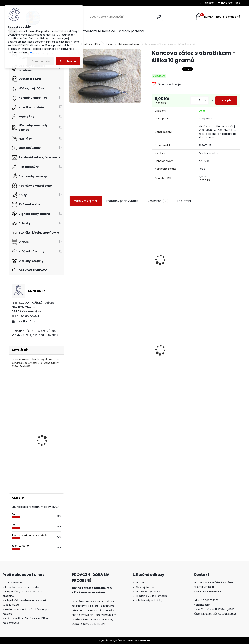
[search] (159, 17)
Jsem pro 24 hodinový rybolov (30, 535)
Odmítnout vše (41, 61)
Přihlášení (209, 3)
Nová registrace (231, 3)
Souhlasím (68, 61)
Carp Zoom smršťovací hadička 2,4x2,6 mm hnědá (46, 429)
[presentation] (71, 254)
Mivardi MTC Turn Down (46, 459)
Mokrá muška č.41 (170, 350)
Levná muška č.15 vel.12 (217, 249)
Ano (14, 514)
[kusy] (199, 102)
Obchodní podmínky (131, 31)
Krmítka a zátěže (91, 44)
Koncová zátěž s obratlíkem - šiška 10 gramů (86, 350)
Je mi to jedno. (20, 546)
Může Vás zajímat (86, 204)
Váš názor (158, 204)
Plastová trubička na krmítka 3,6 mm (129, 241)
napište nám (25, 321)
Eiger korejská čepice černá (44, 394)
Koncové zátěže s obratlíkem (122, 44)
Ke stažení (184, 204)
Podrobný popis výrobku (122, 204)
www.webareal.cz (139, 641)
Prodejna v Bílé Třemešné (99, 31)
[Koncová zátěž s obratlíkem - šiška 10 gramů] (105, 76)
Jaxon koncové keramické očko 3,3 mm (89, 242)
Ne (13, 525)
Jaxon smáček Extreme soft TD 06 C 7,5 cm (174, 248)
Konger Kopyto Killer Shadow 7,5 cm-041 (129, 347)
